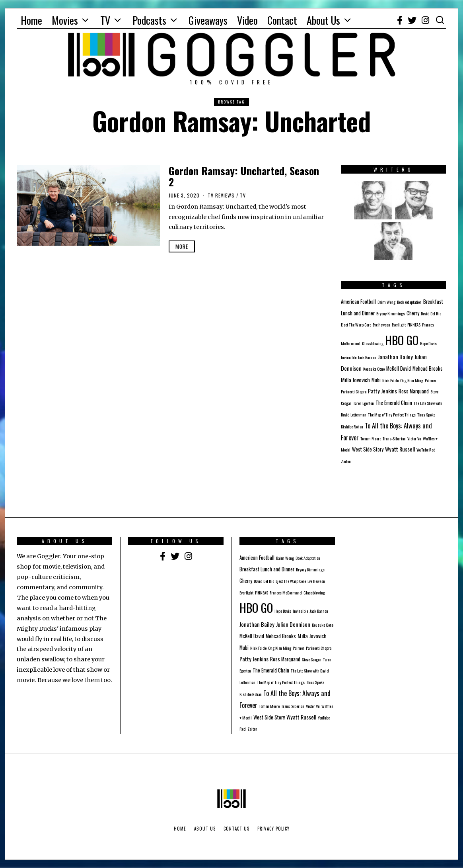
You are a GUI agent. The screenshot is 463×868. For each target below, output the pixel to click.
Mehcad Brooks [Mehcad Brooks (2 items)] (428, 369)
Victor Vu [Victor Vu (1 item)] (414, 438)
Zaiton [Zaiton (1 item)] (346, 461)
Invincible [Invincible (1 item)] (349, 357)
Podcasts (149, 20)
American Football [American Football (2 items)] (358, 302)
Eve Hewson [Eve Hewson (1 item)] (381, 325)
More (182, 246)
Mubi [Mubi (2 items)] (376, 380)
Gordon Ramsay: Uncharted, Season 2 (244, 176)
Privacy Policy (273, 829)
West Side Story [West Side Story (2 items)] (368, 449)
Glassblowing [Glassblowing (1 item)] (373, 343)
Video (247, 20)
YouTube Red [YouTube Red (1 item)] (426, 450)
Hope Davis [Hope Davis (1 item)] (428, 343)
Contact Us (236, 829)
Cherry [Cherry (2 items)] (413, 313)
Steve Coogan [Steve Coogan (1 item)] (312, 659)
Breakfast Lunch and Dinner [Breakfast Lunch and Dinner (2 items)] (267, 569)
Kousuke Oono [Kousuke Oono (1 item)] (374, 369)
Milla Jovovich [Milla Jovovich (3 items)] (355, 380)
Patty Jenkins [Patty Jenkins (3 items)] (382, 391)
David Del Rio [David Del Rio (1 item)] (431, 313)
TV (105, 20)
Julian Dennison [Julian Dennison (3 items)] (293, 624)
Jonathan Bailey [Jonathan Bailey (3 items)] (395, 357)
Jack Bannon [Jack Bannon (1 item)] (367, 357)
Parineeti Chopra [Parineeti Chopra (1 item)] (354, 391)
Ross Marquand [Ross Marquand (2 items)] (414, 391)
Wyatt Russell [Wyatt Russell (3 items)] (400, 449)
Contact (282, 20)
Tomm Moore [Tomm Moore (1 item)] (371, 438)
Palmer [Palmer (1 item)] (431, 380)
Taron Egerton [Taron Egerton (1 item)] (364, 403)
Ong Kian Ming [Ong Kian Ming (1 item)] (412, 380)
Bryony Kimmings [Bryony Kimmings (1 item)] (391, 313)
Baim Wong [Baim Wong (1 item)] (386, 302)
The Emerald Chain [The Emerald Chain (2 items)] (394, 403)
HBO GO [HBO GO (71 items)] (402, 340)
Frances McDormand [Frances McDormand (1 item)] (286, 592)
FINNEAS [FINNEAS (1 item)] (414, 325)
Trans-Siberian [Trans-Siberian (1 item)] (394, 438)
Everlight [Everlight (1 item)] (399, 325)
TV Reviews (221, 195)
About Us (323, 20)
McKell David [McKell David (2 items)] (399, 369)
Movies (65, 20)
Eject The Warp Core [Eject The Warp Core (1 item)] (356, 325)
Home (31, 20)
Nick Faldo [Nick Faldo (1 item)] (390, 380)
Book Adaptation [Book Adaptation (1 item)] (409, 302)
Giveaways (208, 20)
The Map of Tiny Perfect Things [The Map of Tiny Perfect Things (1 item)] (392, 414)
